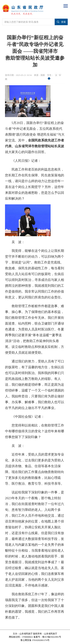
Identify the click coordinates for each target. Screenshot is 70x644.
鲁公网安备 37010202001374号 (35, 640)
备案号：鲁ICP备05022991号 (47, 637)
